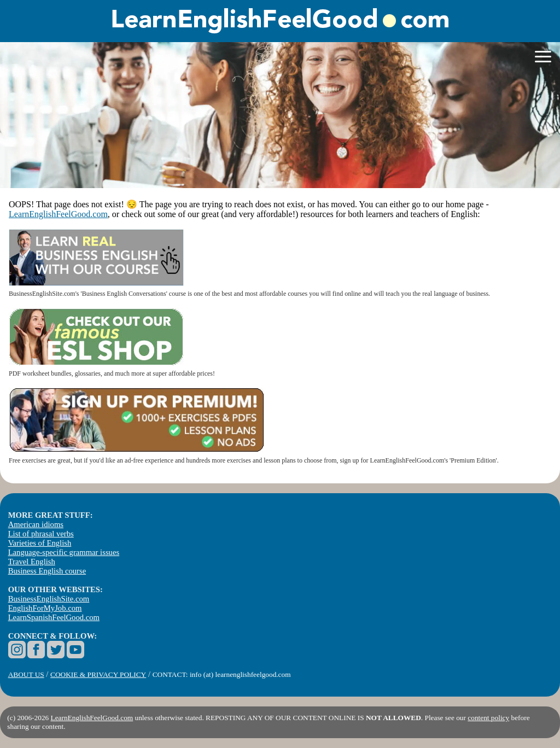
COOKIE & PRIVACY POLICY (98, 674)
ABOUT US (26, 674)
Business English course (47, 571)
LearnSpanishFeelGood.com (54, 617)
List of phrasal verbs (41, 534)
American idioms (36, 524)
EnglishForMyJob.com (45, 608)
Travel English (32, 562)
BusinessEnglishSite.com (49, 599)
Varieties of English (40, 543)
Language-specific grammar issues (64, 552)
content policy (488, 718)
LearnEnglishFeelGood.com (58, 214)
